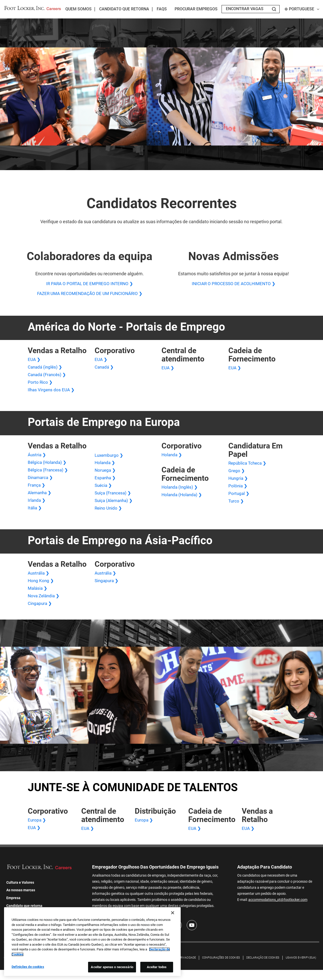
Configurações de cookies (221, 968)
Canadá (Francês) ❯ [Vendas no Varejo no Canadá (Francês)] (48, 377)
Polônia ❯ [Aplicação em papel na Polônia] (238, 491)
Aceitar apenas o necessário (112, 969)
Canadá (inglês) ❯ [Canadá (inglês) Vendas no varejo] (46, 369)
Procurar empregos (196, 9)
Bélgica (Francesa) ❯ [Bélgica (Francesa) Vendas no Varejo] (49, 474)
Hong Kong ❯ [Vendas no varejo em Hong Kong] (41, 588)
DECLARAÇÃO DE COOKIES (263, 968)
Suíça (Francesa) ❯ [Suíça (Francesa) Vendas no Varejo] (114, 499)
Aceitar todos (157, 969)
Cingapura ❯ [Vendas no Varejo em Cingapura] (41, 612)
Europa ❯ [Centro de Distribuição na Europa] (144, 829)
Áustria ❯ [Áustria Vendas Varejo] (37, 458)
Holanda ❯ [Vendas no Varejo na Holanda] (105, 467)
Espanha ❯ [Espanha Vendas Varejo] (106, 483)
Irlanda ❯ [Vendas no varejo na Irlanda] (37, 506)
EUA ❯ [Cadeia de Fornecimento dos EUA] (235, 369)
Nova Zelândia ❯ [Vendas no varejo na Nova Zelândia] (45, 604)
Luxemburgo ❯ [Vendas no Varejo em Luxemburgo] (110, 459)
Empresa (13, 908)
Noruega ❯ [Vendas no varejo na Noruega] (106, 475)
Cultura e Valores (20, 893)
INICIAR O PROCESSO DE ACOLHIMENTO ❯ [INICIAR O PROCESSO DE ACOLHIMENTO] (233, 284)
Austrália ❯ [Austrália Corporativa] (106, 580)
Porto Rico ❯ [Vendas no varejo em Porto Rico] (40, 385)
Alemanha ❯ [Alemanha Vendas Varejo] (41, 498)
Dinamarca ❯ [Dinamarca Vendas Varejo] (41, 482)
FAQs (162, 9)
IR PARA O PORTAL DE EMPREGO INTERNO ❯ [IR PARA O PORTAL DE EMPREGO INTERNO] (90, 284)
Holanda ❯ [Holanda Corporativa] (172, 458)
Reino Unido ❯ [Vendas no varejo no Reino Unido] (109, 515)
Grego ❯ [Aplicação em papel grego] (237, 475)
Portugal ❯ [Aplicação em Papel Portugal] (239, 499)
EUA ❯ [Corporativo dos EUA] (101, 361)
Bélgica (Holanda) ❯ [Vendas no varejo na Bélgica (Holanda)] (48, 466)
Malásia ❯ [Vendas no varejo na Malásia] (38, 596)
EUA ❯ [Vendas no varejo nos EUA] (34, 361)
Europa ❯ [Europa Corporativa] (37, 829)
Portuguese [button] (302, 9)
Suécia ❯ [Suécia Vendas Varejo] (104, 491)
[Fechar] (173, 915)
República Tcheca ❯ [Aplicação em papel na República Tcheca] (248, 467)
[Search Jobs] (274, 9)
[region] (92, 943)
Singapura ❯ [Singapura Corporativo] (107, 588)
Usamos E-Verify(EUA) (301, 968)
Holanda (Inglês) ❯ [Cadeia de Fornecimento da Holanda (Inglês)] (180, 491)
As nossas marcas (21, 900)
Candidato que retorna (124, 9)
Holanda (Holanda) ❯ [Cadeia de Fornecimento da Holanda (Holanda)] (183, 499)
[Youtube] (192, 936)
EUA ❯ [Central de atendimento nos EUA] (168, 369)
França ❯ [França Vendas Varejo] (37, 491)
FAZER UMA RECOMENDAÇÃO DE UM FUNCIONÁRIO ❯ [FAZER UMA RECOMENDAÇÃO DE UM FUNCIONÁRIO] (90, 294)
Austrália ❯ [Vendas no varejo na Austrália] (39, 580)
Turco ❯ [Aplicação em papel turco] (236, 507)
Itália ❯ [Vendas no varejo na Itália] (35, 515)
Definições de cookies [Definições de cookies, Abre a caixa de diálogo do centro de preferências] (28, 968)
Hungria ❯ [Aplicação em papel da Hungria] (239, 483)
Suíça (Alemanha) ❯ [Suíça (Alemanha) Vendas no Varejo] (115, 507)
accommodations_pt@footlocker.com (278, 909)
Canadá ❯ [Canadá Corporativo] (105, 369)
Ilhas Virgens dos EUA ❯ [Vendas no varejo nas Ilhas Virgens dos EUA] (52, 393)
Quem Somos (78, 9)
